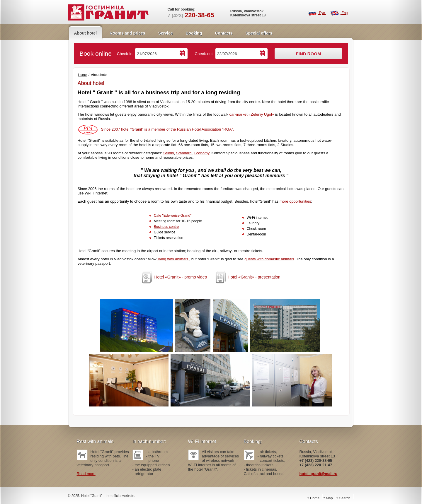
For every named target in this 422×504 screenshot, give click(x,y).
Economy (201, 153)
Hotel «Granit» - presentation (247, 277)
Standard (184, 153)
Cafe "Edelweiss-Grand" (173, 216)
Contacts (224, 33)
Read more (86, 474)
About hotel (86, 33)
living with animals (173, 259)
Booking (194, 33)
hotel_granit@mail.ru (319, 474)
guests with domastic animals (269, 259)
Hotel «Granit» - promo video (173, 277)
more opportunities (295, 201)
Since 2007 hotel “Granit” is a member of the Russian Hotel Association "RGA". (156, 129)
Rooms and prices (127, 33)
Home (82, 75)
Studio (169, 153)
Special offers (259, 33)
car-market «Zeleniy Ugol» (252, 114)
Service (166, 33)
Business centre (166, 227)
